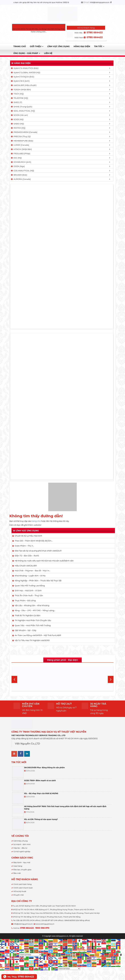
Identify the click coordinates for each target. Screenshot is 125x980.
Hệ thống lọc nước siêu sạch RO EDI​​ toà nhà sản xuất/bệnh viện (44, 561)
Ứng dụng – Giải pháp (27, 53)
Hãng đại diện (82, 46)
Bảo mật (17, 873)
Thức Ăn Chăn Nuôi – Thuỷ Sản (29, 595)
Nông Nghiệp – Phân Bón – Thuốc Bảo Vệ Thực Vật (38, 581)
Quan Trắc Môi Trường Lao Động (30, 586)
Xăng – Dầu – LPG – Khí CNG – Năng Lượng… (35, 610)
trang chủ (36, 521)
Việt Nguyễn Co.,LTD (27, 743)
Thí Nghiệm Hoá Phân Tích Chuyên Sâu (33, 620)
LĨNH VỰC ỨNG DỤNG (58, 46)
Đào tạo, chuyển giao (22, 870)
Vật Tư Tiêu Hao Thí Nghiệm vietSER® (32, 640)
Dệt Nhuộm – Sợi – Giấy (26, 630)
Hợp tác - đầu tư (20, 848)
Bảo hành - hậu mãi (22, 862)
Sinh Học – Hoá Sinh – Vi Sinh (28, 591)
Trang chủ (20, 46)
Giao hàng (18, 866)
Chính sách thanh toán (23, 888)
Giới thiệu (37, 46)
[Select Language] (30, 955)
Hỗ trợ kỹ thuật (20, 891)
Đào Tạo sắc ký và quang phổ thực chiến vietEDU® (38, 551)
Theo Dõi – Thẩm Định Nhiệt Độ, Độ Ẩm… (34, 541)
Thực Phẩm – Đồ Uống (25, 600)
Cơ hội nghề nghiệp (22, 851)
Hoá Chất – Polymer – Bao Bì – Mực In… (33, 571)
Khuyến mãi (19, 895)
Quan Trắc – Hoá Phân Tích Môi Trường (33, 625)
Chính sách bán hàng (22, 884)
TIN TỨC (99, 46)
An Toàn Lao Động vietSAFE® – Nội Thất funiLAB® (38, 635)
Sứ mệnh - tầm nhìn (22, 844)
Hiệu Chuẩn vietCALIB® (26, 566)
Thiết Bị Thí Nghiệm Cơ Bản (28, 615)
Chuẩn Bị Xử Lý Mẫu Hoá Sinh (28, 536)
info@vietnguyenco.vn (100, 2)
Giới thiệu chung (20, 841)
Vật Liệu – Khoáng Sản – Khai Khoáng (32, 605)
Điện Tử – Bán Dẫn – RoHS (27, 556)
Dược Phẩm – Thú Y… (24, 546)
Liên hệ (48, 53)
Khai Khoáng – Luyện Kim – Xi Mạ (30, 576)
